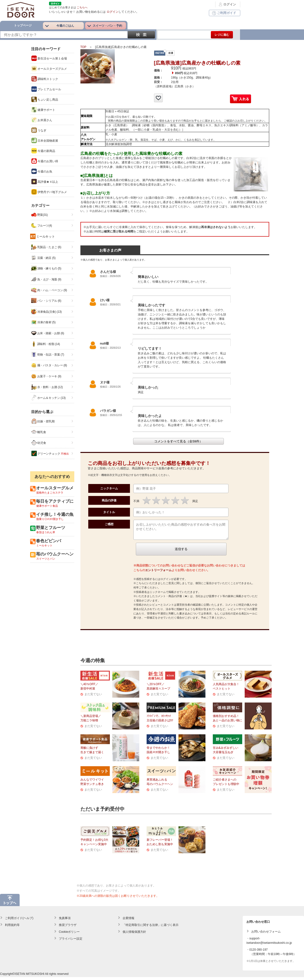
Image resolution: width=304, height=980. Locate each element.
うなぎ (39, 130)
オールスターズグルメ (49, 69)
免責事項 (65, 921)
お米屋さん (42, 120)
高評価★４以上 (45, 182)
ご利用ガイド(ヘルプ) (19, 921)
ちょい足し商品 (45, 99)
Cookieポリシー (69, 935)
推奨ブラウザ (68, 928)
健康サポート (43, 110)
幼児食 (39, 443)
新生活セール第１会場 (49, 58)
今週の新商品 (43, 151)
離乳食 (39, 432)
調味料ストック (45, 79)
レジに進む (222, 35)
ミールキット (46, 236)
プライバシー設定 (71, 942)
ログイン (227, 4)
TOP (83, 47)
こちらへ (82, 7)
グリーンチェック (50, 453)
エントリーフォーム (158, 573)
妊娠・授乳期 (43, 421)
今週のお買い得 (45, 161)
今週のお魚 (42, 171)
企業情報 (128, 921)
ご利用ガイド (224, 13)
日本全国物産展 (45, 140)
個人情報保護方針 (134, 935)
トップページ (23, 25)
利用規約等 (12, 928)
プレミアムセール (46, 89)
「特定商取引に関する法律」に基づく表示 (151, 928)
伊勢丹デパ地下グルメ (49, 192)
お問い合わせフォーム (266, 934)
